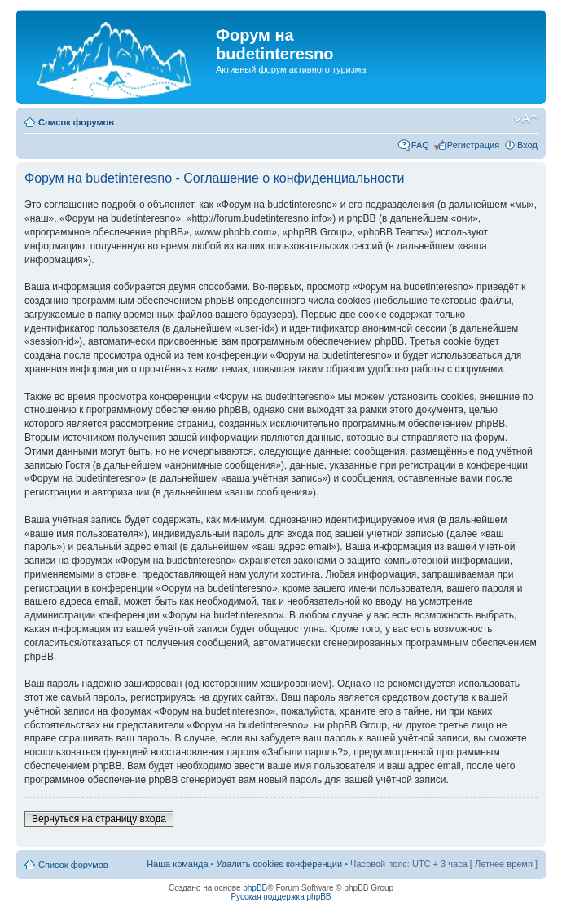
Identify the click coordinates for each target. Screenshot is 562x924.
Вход (527, 145)
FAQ (420, 145)
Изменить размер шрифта (526, 119)
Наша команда (177, 864)
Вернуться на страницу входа (99, 819)
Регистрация (473, 145)
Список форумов (76, 122)
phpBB (255, 888)
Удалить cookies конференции (280, 864)
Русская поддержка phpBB (281, 897)
